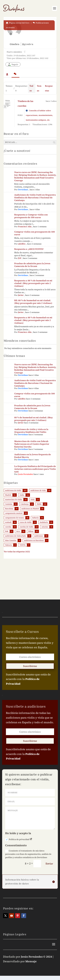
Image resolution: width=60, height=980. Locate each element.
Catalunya (25, 504)
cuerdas (8, 527)
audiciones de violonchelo (16, 536)
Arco (18, 531)
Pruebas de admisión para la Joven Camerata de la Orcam (32, 265)
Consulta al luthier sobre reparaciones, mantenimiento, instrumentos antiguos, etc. (39, 115)
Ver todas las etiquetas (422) (17, 552)
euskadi (8, 522)
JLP (20, 258)
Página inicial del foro (18, 23)
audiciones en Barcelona (34, 540)
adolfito (22, 244)
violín (22, 495)
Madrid (8, 495)
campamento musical (14, 513)
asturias (45, 527)
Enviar (49, 864)
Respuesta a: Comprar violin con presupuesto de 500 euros (31, 216)
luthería (35, 518)
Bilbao (31, 531)
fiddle (39, 504)
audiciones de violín (13, 490)
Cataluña (9, 504)
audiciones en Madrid (30, 509)
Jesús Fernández (26, 474)
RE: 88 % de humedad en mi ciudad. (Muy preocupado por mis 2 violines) (33, 302)
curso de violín (26, 522)
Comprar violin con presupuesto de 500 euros (35, 233)
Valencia (9, 545)
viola (33, 500)
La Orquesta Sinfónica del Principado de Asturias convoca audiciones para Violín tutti (35, 469)
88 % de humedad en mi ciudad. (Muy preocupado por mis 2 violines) (33, 419)
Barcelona (9, 509)
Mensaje (31, 961)
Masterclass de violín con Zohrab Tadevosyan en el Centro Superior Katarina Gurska (32, 444)
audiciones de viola (38, 490)
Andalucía (44, 522)
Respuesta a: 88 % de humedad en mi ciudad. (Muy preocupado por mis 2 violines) (33, 283)
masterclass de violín (14, 500)
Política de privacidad (19, 840)
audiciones (39, 536)
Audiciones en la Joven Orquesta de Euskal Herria (33, 456)
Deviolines (23, 190)
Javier (21, 295)
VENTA (22, 545)
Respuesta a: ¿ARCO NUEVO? (29, 249)
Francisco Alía (25, 227)
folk (7, 531)
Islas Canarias (11, 540)
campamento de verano (15, 518)
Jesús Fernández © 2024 (36, 957)
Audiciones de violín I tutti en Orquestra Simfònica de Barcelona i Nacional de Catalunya (35, 198)
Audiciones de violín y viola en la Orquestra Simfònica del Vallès (31, 431)
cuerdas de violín (26, 527)
